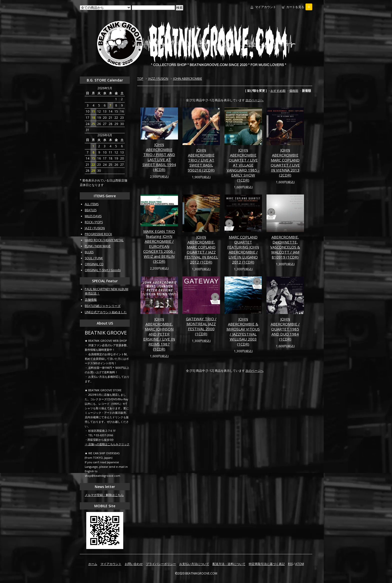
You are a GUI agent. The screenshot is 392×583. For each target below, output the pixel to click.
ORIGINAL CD (94, 264)
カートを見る (299, 7)
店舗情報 (91, 300)
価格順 (294, 91)
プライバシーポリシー (161, 564)
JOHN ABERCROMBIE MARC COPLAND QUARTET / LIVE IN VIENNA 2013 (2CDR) (285, 162)
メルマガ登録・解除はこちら (104, 495)
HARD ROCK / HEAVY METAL (104, 240)
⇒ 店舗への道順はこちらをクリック (107, 444)
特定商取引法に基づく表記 (267, 564)
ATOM (300, 564)
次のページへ (254, 100)
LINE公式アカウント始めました (106, 312)
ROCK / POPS (94, 222)
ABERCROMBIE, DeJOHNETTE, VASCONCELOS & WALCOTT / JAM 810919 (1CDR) (285, 247)
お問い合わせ (134, 564)
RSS (290, 564)
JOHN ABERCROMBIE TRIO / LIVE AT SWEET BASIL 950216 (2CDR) (201, 160)
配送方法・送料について (229, 564)
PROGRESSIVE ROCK (98, 234)
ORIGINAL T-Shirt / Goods (103, 270)
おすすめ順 (278, 91)
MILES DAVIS (93, 216)
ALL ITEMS (92, 204)
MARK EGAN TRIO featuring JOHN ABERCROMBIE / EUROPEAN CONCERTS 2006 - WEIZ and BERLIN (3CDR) (159, 246)
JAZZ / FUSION (158, 79)
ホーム (93, 564)
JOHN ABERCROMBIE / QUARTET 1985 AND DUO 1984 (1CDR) (285, 329)
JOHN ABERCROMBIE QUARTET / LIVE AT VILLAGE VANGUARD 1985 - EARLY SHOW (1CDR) (243, 165)
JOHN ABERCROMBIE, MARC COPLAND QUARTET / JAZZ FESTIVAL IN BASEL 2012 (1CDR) (201, 249)
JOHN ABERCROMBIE (188, 79)
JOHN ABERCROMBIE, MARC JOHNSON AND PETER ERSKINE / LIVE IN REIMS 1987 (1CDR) (159, 334)
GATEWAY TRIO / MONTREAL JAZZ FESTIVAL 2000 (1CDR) (201, 326)
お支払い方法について (194, 564)
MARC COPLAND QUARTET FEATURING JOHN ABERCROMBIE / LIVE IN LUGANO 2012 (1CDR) (243, 249)
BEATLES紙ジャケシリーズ (103, 306)
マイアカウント (265, 7)
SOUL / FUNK (94, 258)
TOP (140, 79)
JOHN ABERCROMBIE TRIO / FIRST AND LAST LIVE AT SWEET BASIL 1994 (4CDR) (159, 157)
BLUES (89, 252)
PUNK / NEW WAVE (98, 246)
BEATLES (91, 210)
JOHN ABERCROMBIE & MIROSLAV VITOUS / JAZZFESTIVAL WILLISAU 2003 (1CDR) (243, 331)
